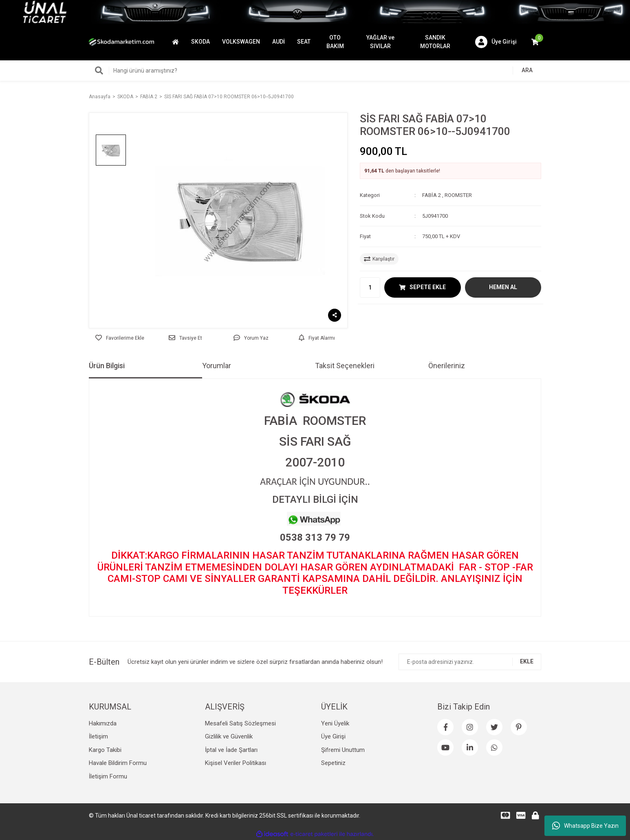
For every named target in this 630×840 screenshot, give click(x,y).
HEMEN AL (503, 287)
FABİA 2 (432, 195)
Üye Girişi (333, 736)
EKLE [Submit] (527, 661)
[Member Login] (496, 42)
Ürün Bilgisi (107, 366)
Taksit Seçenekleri (345, 366)
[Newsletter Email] (470, 662)
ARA (527, 70)
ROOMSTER (458, 195)
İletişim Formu (108, 776)
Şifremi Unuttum (343, 750)
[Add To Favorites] (120, 338)
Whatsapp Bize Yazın (585, 826)
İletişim (98, 736)
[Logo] (121, 42)
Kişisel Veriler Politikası (236, 763)
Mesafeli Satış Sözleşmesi (240, 723)
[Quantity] (370, 287)
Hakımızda (103, 723)
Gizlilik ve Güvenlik (229, 736)
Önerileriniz (447, 366)
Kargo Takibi (105, 750)
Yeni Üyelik (335, 723)
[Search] (315, 71)
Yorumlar (217, 366)
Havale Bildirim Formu (118, 763)
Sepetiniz (333, 763)
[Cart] (535, 42)
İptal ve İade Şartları (231, 750)
